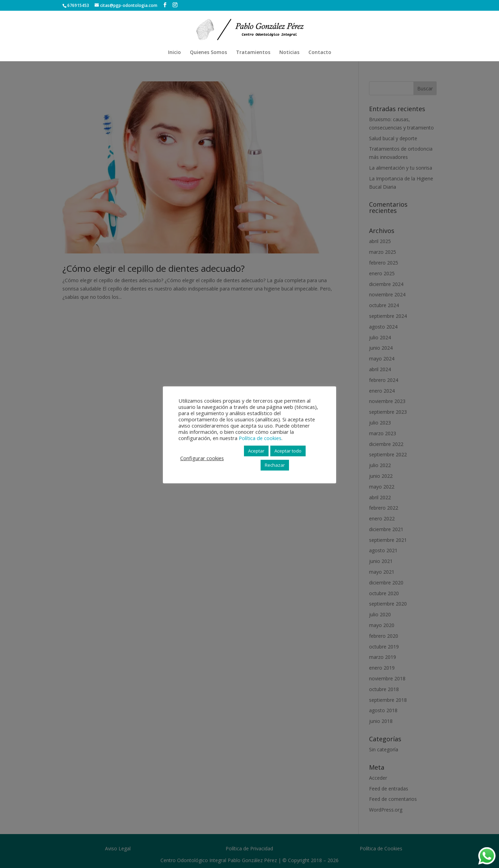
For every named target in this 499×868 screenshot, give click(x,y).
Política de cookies (260, 438)
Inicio (174, 53)
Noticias (289, 53)
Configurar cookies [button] (202, 458)
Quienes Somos (208, 53)
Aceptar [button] (256, 451)
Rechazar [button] (275, 465)
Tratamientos (253, 53)
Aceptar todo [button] (288, 451)
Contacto (320, 53)
